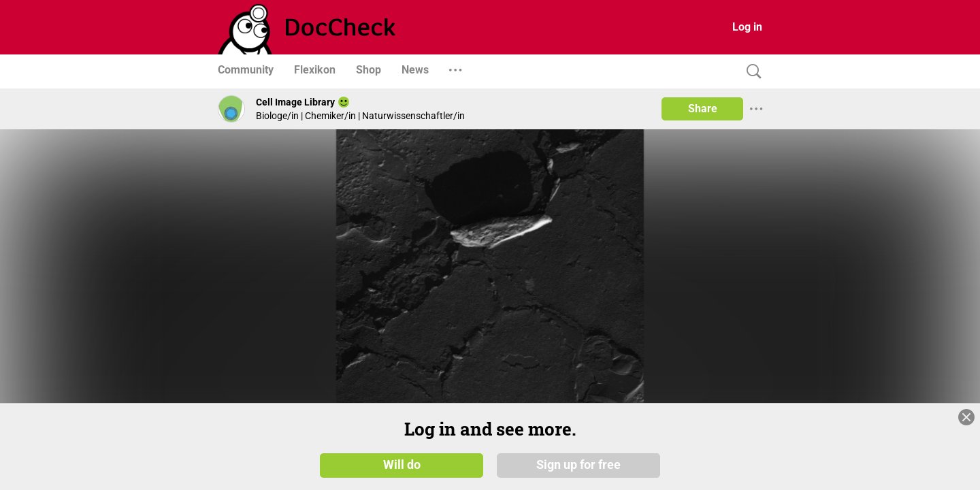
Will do (402, 464)
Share (703, 109)
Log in (747, 27)
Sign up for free (578, 464)
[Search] (751, 72)
